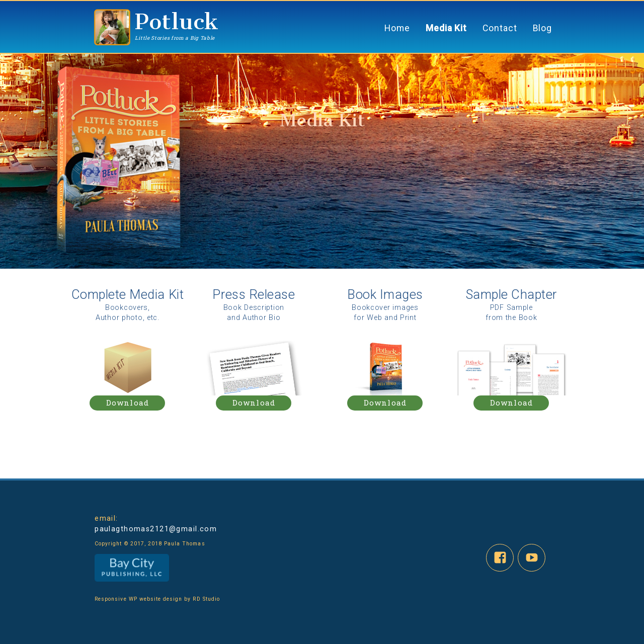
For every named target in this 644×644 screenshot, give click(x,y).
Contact (500, 28)
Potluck (177, 21)
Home (397, 28)
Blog (543, 28)
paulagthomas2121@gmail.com (156, 529)
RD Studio (205, 599)
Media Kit (446, 28)
